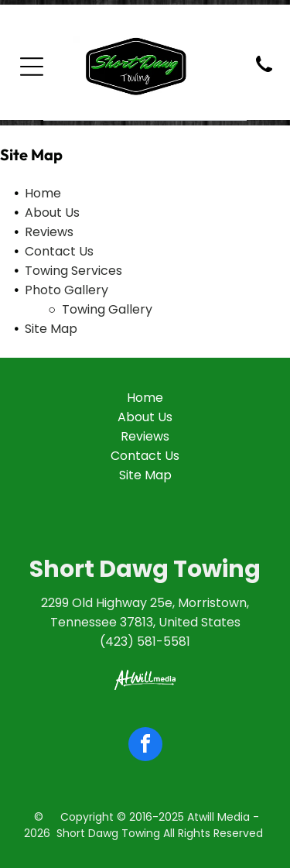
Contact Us (59, 251)
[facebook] (145, 746)
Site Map (51, 329)
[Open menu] (32, 67)
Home (43, 193)
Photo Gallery (67, 290)
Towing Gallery (107, 309)
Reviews (49, 232)
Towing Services (73, 271)
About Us (52, 213)
